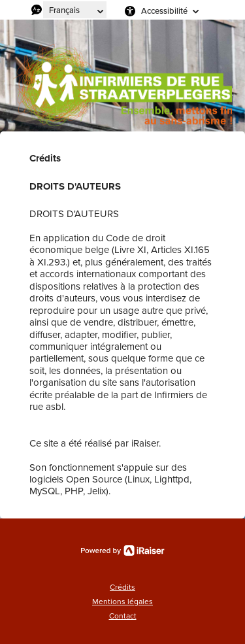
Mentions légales (122, 602)
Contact (123, 616)
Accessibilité (164, 11)
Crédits (122, 587)
